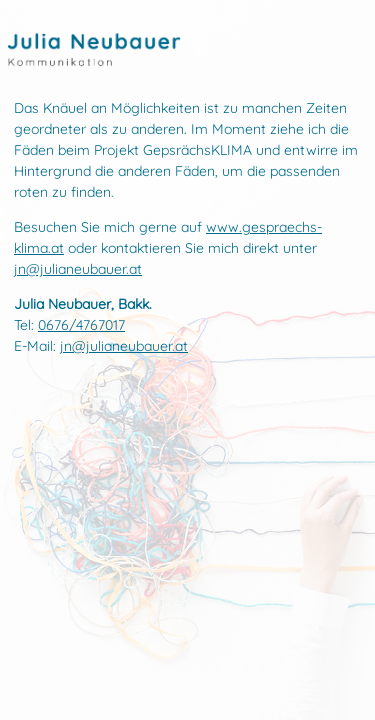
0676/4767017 (81, 325)
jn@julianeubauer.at (78, 269)
